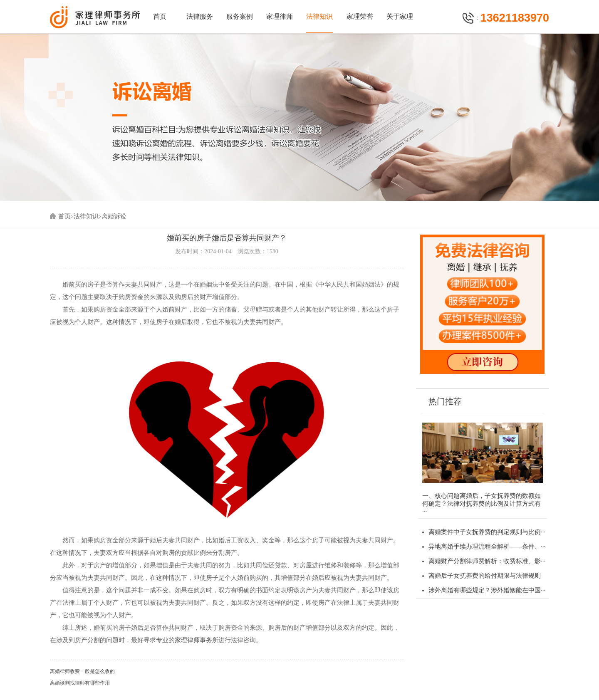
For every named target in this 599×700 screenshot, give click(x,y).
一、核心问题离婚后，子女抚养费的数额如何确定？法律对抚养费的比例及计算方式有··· (481, 503)
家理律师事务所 (197, 640)
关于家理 (400, 16)
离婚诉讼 (114, 216)
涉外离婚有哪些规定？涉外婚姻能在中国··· (487, 590)
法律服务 (200, 16)
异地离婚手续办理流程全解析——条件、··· (487, 547)
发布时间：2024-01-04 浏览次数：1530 (226, 251)
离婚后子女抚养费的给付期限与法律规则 (485, 576)
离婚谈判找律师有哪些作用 (80, 683)
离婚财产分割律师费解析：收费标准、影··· (487, 561)
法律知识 (319, 16)
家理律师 (280, 16)
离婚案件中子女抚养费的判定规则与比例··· (487, 532)
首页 (160, 16)
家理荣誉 (360, 16)
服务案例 (240, 16)
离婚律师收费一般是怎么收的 (82, 671)
